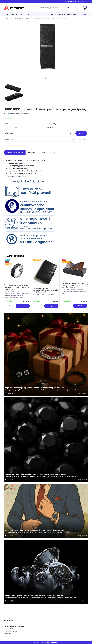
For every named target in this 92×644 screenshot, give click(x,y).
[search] (68, 8)
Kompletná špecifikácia (15, 152)
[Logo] (15, 8)
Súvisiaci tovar (49, 153)
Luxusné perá (60, 14)
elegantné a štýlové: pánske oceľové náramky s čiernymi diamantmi (34, 596)
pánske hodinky (73, 14)
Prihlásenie (70, 1)
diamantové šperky (46, 14)
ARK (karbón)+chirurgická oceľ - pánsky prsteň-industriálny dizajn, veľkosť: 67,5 (17, 287)
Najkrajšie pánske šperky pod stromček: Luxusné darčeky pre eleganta (35, 388)
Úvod (6, 18)
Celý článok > (83, 393)
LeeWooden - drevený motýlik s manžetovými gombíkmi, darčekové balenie (73, 285)
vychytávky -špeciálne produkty (21, 18)
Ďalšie (84, 14)
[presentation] (6, 50)
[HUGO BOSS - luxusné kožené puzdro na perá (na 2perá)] (46, 46)
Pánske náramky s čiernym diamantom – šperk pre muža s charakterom (35, 474)
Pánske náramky (31, 14)
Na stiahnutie (33, 152)
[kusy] (67, 133)
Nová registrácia (82, 1)
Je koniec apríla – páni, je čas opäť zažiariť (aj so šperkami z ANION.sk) (34, 530)
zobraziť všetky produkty (13, 14)
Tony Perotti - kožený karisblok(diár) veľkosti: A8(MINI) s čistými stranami (46, 290)
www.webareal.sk (53, 642)
